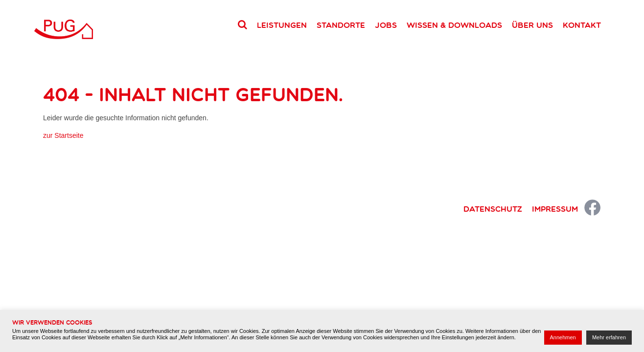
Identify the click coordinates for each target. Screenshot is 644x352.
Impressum (555, 209)
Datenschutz (493, 209)
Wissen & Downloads (454, 25)
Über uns (532, 25)
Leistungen (282, 25)
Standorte (341, 25)
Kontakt (582, 25)
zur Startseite (63, 135)
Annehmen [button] (563, 337)
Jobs (386, 25)
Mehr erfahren (609, 337)
